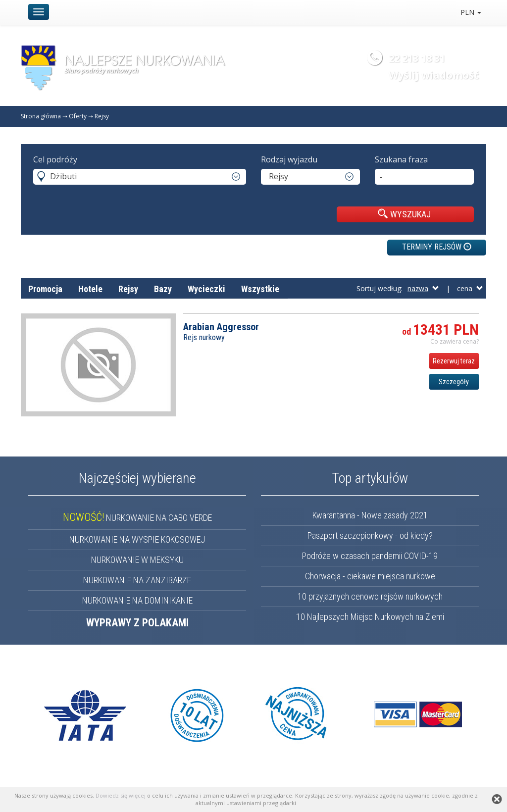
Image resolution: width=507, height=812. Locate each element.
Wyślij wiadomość (434, 75)
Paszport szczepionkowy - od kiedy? (370, 535)
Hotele (90, 289)
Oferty (78, 116)
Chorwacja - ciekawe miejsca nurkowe (370, 576)
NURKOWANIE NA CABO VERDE (137, 518)
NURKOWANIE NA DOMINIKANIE (137, 600)
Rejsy (102, 116)
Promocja (45, 289)
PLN (471, 12)
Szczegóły (454, 382)
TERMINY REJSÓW (437, 247)
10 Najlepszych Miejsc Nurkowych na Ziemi (370, 617)
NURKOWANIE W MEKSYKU (137, 560)
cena (470, 288)
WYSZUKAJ (404, 214)
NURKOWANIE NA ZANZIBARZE (137, 580)
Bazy (163, 289)
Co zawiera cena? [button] (455, 341)
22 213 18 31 (417, 58)
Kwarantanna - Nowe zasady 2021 (370, 515)
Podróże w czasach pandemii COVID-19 (370, 556)
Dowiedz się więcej (121, 795)
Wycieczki (206, 289)
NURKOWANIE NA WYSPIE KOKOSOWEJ (137, 539)
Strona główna (41, 116)
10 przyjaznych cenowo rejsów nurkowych (370, 596)
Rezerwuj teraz (454, 361)
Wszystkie (260, 289)
